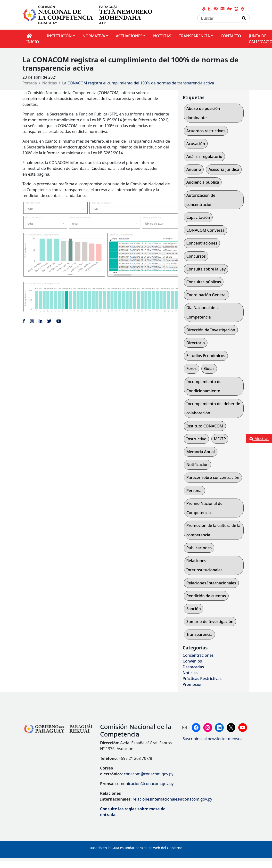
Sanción (194, 609)
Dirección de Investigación (211, 330)
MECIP (220, 439)
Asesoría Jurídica (224, 169)
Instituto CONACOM (205, 426)
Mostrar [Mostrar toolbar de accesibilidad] (259, 439)
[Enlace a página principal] (90, 14)
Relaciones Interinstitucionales (204, 565)
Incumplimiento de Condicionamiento (204, 386)
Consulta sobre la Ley (206, 269)
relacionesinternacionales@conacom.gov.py (173, 799)
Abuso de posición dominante (203, 113)
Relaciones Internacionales (211, 583)
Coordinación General (206, 295)
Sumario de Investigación (210, 622)
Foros (191, 368)
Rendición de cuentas (206, 596)
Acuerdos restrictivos (206, 131)
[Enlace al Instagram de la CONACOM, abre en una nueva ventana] (32, 321)
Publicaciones (199, 548)
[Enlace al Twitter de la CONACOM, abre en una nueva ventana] (49, 321)
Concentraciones (202, 243)
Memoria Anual (201, 452)
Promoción (193, 684)
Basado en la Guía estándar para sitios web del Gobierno (136, 848)
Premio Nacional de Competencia (204, 508)
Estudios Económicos (206, 356)
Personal (194, 491)
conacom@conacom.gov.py (148, 774)
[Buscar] (218, 18)
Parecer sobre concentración (213, 477)
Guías (209, 368)
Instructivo (196, 439)
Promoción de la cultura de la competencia (213, 530)
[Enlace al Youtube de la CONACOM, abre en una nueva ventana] (59, 321)
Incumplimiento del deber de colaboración (213, 408)
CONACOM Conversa (205, 230)
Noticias (49, 83)
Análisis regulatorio (204, 156)
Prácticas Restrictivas (202, 679)
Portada (30, 83)
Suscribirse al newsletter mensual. (214, 739)
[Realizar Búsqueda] (244, 18)
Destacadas (193, 667)
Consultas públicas (204, 282)
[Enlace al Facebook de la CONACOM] (24, 321)
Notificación (198, 465)
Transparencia (199, 634)
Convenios (192, 661)
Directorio (196, 343)
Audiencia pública (203, 182)
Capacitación (198, 217)
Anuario (194, 169)
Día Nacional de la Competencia (203, 312)
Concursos (196, 256)
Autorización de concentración (201, 200)
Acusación (196, 144)
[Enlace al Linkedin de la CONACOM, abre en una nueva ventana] (40, 321)
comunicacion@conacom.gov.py (144, 784)
